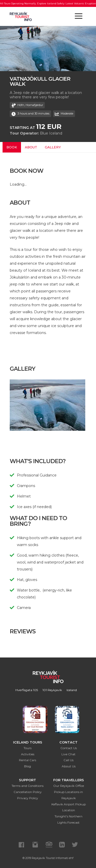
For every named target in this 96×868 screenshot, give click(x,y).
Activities (28, 754)
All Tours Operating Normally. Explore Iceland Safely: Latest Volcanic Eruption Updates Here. (48, 7)
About (31, 147)
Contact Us (69, 748)
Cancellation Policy (28, 792)
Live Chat (68, 754)
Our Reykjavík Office (69, 786)
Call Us (68, 760)
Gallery (53, 147)
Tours (28, 748)
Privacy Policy (28, 798)
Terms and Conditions (28, 786)
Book (12, 147)
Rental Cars (28, 760)
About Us (69, 766)
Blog (28, 766)
